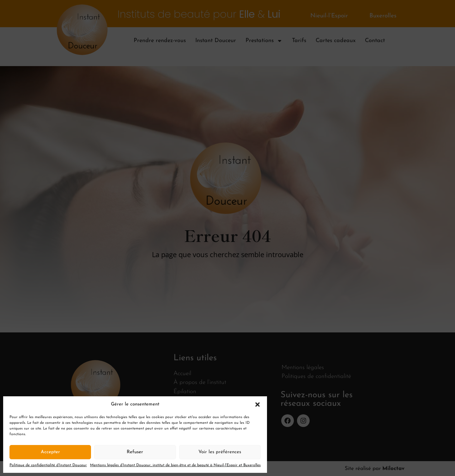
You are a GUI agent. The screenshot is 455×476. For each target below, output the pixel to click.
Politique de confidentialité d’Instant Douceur (48, 465)
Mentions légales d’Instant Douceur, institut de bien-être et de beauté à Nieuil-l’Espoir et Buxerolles (175, 465)
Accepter (50, 452)
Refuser (135, 452)
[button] (258, 405)
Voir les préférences (220, 452)
